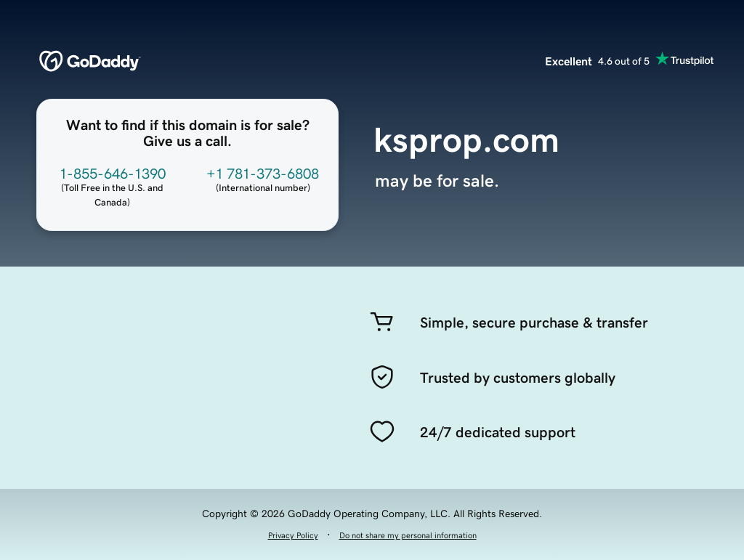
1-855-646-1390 (113, 174)
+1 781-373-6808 (263, 174)
